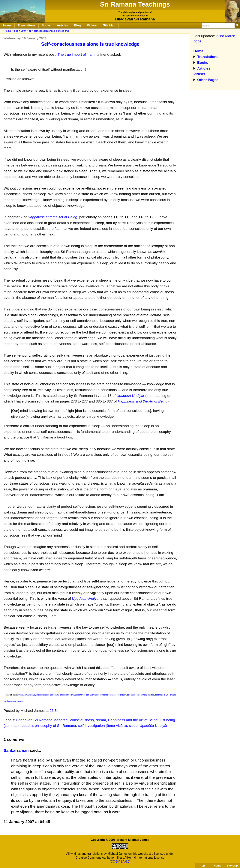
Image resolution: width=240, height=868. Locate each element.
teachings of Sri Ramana (166, 695)
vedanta (21, 701)
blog (16, 31)
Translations (26, 25)
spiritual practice (147, 695)
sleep (133, 726)
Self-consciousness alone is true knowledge (90, 44)
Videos (92, 25)
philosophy (64, 695)
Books (46, 25)
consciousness (43, 695)
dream (101, 720)
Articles (63, 25)
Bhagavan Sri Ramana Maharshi (42, 720)
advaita (20, 695)
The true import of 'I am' (76, 54)
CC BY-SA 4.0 (120, 862)
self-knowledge (133, 695)
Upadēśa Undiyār (153, 726)
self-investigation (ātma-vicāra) (102, 726)
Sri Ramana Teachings (135, 4)
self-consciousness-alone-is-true (52, 31)
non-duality (54, 695)
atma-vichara (30, 695)
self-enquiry (121, 695)
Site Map (109, 25)
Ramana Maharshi (77, 695)
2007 (23, 31)
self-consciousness (107, 695)
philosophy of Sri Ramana (55, 726)
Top (203, 866)
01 (30, 31)
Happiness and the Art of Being (133, 720)
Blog (77, 25)
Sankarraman (16, 750)
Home (7, 25)
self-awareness (92, 695)
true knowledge (10, 701)
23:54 (54, 711)
